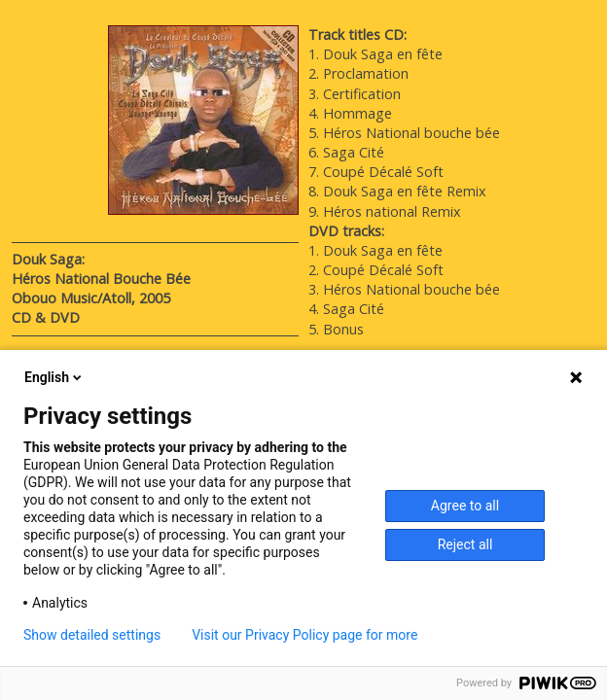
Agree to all (465, 506)
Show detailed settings (92, 635)
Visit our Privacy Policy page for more (304, 635)
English (54, 377)
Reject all (465, 544)
